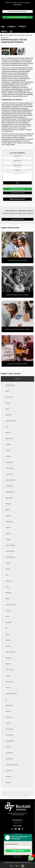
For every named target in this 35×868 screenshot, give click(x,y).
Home (3, 27)
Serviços (22, 27)
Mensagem (17, 170)
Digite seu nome (18, 156)
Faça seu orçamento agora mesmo (17, 11)
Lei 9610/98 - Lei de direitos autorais (21, 796)
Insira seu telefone (11, 844)
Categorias (11, 35)
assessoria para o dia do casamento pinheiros (5, 37)
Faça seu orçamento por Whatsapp (17, 17)
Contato (4, 31)
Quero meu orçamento (17, 219)
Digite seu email (18, 161)
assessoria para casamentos (19, 35)
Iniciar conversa (18, 851)
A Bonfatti (12, 27)
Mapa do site (17, 857)
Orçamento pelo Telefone (18, 193)
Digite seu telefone (17, 165)
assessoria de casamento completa (28, 35)
